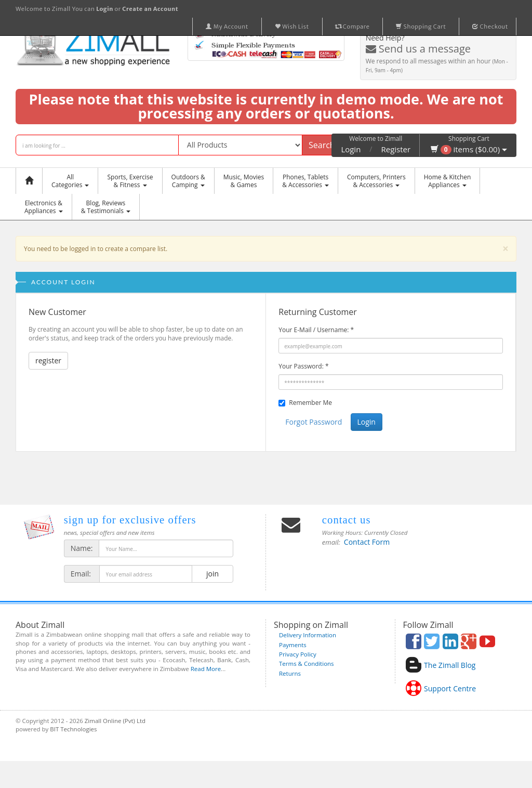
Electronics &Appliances (44, 207)
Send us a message (418, 49)
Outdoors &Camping (188, 181)
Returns (290, 673)
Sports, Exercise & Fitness (130, 181)
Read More (206, 669)
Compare (353, 27)
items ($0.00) (469, 149)
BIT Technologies (73, 729)
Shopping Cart (421, 27)
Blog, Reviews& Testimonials (106, 207)
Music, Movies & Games (244, 181)
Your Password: (303, 366)
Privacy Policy (298, 654)
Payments (293, 645)
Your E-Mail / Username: (316, 330)
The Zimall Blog (450, 665)
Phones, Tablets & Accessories (305, 181)
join (212, 574)
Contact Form (367, 542)
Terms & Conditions (307, 664)
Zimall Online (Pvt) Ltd (115, 721)
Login (351, 149)
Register (396, 149)
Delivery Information (308, 635)
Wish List (292, 27)
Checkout (490, 27)
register (48, 360)
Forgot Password (314, 422)
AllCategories (70, 181)
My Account (227, 27)
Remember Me (310, 403)
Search (322, 145)
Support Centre (450, 688)
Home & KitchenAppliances (448, 181)
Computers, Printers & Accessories (376, 181)
